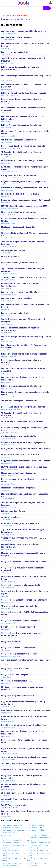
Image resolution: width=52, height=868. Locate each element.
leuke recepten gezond (36, 827)
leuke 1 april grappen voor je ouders (13, 854)
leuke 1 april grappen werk (12, 863)
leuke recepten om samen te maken (38, 839)
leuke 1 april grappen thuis (37, 850)
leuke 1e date (32, 866)
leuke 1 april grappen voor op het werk (14, 859)
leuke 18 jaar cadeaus (10, 866)
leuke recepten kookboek (37, 835)
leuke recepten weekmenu (37, 845)
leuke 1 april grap (33, 848)
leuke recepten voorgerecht (13, 845)
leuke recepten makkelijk (12, 840)
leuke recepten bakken (36, 825)
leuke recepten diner (10, 827)
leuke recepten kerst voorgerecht (10, 834)
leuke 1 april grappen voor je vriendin (38, 854)
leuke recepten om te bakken (13, 843)
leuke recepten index (35, 830)
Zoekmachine (7, 15)
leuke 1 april (6, 848)
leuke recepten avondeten (12, 825)
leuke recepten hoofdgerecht (13, 830)
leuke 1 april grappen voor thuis (37, 859)
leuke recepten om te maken (38, 843)
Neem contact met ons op (21, 15)
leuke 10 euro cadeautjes (37, 863)
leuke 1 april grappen (10, 850)
